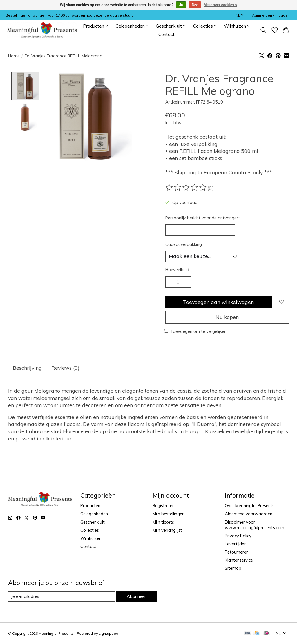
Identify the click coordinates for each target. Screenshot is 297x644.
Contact (166, 34)
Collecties (90, 530)
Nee (195, 5)
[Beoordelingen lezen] (186, 188)
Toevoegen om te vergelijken (195, 331)
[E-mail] (61, 596)
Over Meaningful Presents (250, 506)
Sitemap (233, 568)
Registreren (164, 506)
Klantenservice (239, 560)
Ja (181, 5)
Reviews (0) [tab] (65, 368)
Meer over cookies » (221, 5)
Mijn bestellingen (169, 514)
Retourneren (237, 552)
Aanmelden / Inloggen (271, 15)
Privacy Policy (238, 536)
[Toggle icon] (263, 30)
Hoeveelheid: (178, 270)
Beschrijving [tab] (27, 368)
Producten (90, 506)
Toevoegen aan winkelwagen (218, 302)
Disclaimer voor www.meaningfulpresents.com (255, 525)
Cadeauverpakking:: (184, 244)
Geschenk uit (93, 522)
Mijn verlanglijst (167, 530)
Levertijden (236, 544)
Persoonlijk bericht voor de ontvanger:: (203, 218)
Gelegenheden (94, 514)
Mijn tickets (163, 522)
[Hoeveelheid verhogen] (184, 282)
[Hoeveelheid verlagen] (172, 282)
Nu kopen (227, 317)
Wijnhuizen (91, 538)
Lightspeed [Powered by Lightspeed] (108, 633)
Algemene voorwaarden (249, 514)
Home (14, 56)
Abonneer (136, 596)
